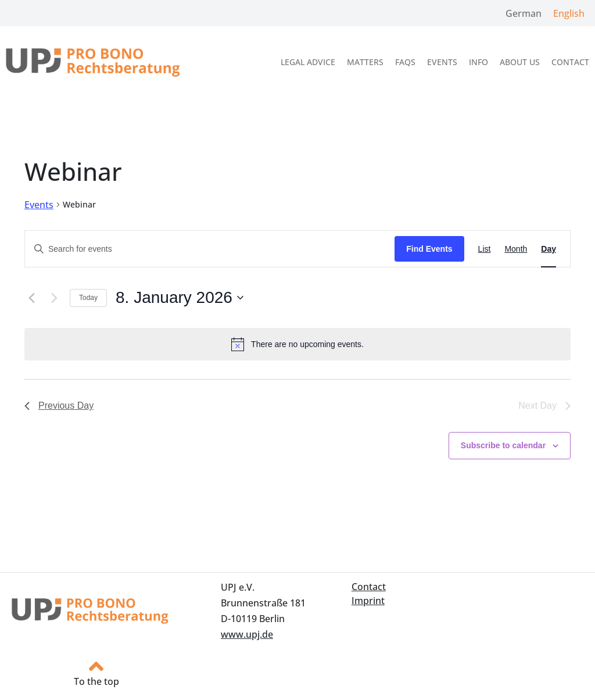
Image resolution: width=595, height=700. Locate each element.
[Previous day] (31, 298)
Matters (365, 62)
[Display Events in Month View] (516, 249)
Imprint (368, 601)
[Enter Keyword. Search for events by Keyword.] (210, 249)
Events (442, 62)
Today (88, 298)
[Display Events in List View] (485, 249)
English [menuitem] (569, 13)
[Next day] (54, 298)
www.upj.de (247, 634)
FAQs (405, 62)
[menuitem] (524, 13)
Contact (570, 62)
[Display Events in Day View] (549, 249)
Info (478, 62)
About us (520, 62)
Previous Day (59, 406)
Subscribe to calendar (503, 445)
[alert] (297, 344)
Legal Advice (308, 62)
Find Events (429, 249)
